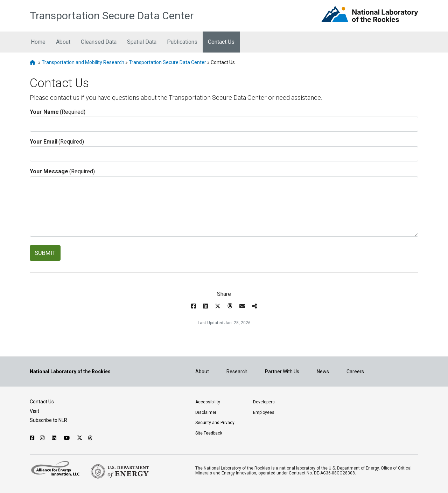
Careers (355, 372)
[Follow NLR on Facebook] (32, 438)
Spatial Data (142, 42)
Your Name (58, 112)
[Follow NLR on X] (80, 438)
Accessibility (208, 402)
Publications (182, 42)
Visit (34, 411)
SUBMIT (45, 253)
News (323, 372)
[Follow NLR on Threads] (90, 438)
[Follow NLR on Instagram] (43, 438)
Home (38, 42)
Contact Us (221, 42)
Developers (264, 402)
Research (237, 372)
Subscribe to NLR (48, 420)
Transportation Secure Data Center (112, 16)
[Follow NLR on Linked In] (55, 438)
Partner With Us (282, 372)
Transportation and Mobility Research (83, 62)
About (63, 42)
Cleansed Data (99, 42)
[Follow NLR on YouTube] (68, 438)
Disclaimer (206, 412)
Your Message (62, 172)
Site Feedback (209, 433)
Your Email (57, 142)
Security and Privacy (215, 423)
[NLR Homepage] (33, 62)
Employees (264, 412)
